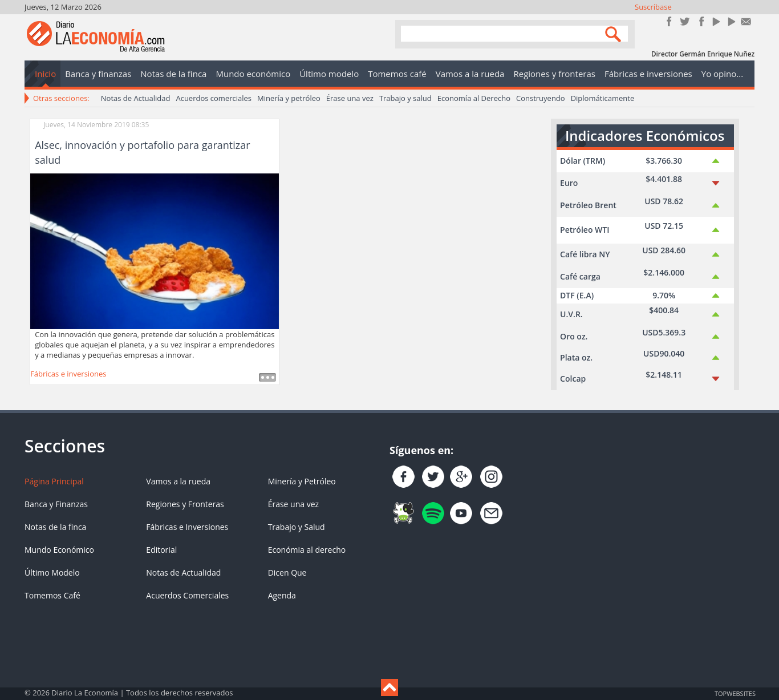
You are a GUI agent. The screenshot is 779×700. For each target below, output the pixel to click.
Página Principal (54, 481)
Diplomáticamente (603, 98)
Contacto (746, 21)
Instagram (700, 21)
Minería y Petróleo (302, 481)
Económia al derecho (307, 550)
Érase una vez (350, 98)
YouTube (715, 21)
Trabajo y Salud (297, 527)
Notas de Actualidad (136, 98)
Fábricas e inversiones (68, 374)
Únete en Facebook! (669, 21)
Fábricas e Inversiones (187, 527)
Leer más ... (267, 377)
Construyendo (541, 98)
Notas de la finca (55, 527)
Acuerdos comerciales (214, 98)
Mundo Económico (59, 550)
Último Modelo (52, 572)
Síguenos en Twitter (685, 21)
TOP (735, 693)
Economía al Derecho (474, 98)
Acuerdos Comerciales (187, 595)
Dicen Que (287, 572)
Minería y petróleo (289, 98)
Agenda (282, 595)
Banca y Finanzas (56, 504)
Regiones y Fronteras (185, 504)
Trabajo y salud (405, 98)
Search (615, 33)
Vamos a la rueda (178, 481)
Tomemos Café (52, 595)
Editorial (161, 550)
